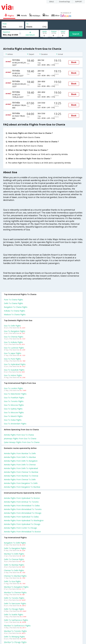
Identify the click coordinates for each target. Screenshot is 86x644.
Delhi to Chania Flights (14, 303)
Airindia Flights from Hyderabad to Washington (24, 520)
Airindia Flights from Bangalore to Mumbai (22, 487)
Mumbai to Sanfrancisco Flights (17, 626)
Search (76, 34)
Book (74, 62)
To (27, 24)
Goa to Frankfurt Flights (14, 398)
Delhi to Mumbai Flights (14, 565)
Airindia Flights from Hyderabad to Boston (22, 498)
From (5, 24)
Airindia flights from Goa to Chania (19, 435)
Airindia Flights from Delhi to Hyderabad (21, 468)
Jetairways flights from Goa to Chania (20, 439)
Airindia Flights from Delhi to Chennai (20, 465)
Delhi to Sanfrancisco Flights (16, 620)
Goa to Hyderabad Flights (15, 364)
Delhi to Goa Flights (12, 581)
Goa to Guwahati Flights (14, 370)
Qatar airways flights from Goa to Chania (22, 442)
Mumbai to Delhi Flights (14, 554)
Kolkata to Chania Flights (15, 311)
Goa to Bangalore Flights (15, 331)
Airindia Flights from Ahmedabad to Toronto (23, 509)
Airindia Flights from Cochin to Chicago (20, 528)
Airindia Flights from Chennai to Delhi (20, 479)
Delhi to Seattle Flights (14, 615)
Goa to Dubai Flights (13, 420)
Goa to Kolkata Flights (13, 342)
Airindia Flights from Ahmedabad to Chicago (23, 513)
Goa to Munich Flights (13, 416)
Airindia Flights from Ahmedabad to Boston (22, 532)
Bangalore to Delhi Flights (15, 543)
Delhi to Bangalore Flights (15, 548)
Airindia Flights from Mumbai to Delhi (20, 453)
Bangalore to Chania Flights (16, 307)
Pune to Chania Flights (14, 300)
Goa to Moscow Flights (14, 405)
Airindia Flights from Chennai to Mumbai (21, 472)
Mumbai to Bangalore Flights (16, 587)
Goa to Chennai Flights (14, 337)
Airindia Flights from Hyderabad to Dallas (21, 517)
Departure (6, 32)
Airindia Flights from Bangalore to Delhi (21, 483)
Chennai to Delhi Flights (14, 570)
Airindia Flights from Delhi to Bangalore (21, 461)
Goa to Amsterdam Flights (15, 424)
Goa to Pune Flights (12, 359)
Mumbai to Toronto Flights (15, 631)
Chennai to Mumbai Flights (15, 576)
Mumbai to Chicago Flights (15, 642)
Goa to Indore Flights (13, 375)
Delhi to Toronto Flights (14, 598)
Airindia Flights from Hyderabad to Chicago (22, 524)
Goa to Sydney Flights (13, 409)
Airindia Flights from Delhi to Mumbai (20, 457)
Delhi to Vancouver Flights (15, 603)
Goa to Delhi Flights (12, 326)
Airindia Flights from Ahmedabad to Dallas (22, 506)
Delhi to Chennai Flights (14, 559)
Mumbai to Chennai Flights (15, 592)
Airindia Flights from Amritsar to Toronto (21, 502)
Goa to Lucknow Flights (14, 348)
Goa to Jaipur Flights (13, 353)
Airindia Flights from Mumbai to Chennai (21, 476)
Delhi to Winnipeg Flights (14, 637)
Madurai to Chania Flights (15, 314)
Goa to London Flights (14, 388)
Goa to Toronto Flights (14, 401)
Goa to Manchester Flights (15, 394)
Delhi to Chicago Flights (14, 609)
